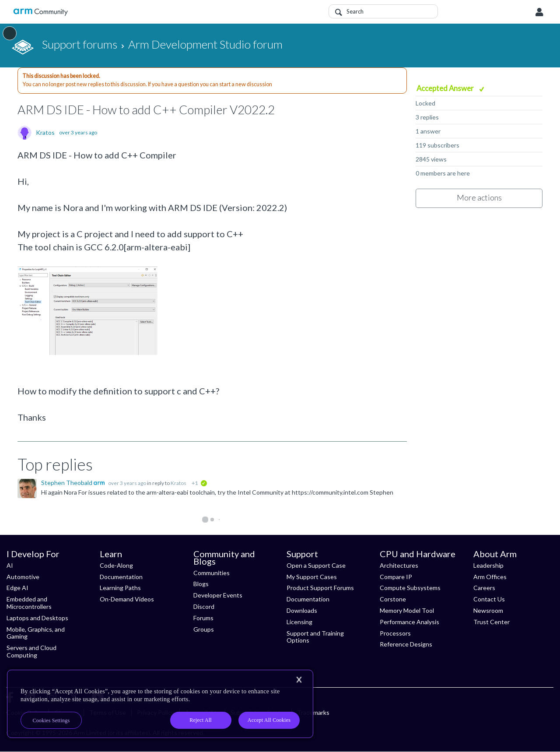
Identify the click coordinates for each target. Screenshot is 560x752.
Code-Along (116, 565)
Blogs (201, 584)
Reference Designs (406, 644)
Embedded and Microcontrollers (29, 603)
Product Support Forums (320, 588)
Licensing (299, 622)
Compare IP (396, 577)
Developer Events (218, 595)
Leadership (488, 565)
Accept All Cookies (269, 720)
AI (10, 565)
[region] (160, 704)
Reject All (201, 720)
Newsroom (488, 610)
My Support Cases (312, 577)
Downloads (302, 610)
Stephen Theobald (67, 483)
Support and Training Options (315, 637)
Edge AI (17, 588)
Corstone (393, 599)
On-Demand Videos (127, 599)
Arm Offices (490, 577)
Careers (484, 588)
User (539, 12)
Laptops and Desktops (37, 618)
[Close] (299, 680)
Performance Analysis (409, 622)
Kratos (45, 133)
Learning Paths (120, 588)
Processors (395, 633)
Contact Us (489, 599)
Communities (212, 573)
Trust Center (492, 622)
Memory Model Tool (407, 610)
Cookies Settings (51, 720)
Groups (204, 629)
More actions (479, 197)
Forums (203, 618)
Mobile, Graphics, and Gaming (36, 633)
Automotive (23, 577)
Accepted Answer (446, 88)
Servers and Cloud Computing (31, 651)
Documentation (121, 577)
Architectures (399, 565)
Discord (204, 606)
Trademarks (313, 712)
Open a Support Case (316, 565)
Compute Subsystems (410, 588)
